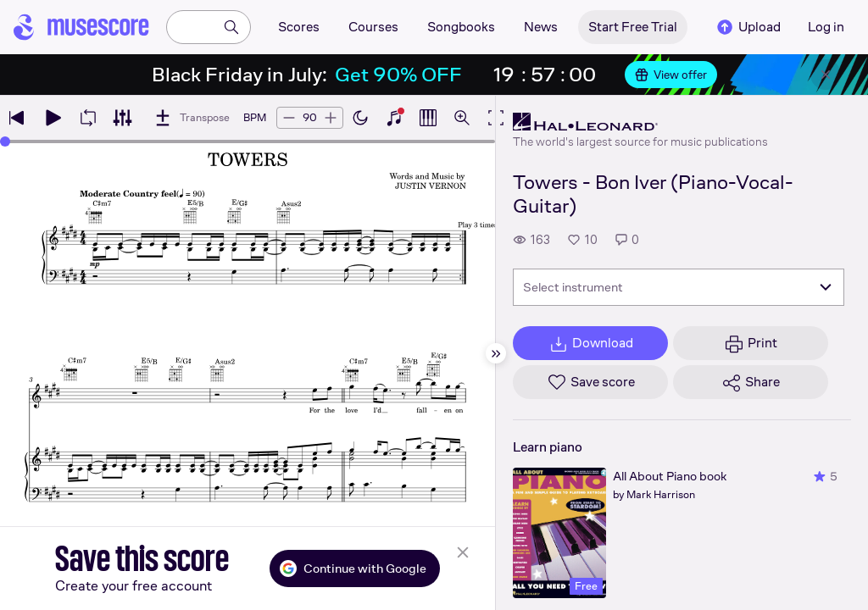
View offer (671, 75)
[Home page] (81, 27)
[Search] (231, 27)
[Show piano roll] (428, 118)
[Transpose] (191, 118)
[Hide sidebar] (496, 353)
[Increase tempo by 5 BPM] (331, 118)
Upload (748, 27)
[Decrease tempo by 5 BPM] (289, 118)
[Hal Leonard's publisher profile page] (640, 122)
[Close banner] (826, 75)
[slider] (5, 141)
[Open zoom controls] (462, 118)
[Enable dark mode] (360, 118)
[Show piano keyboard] (394, 118)
